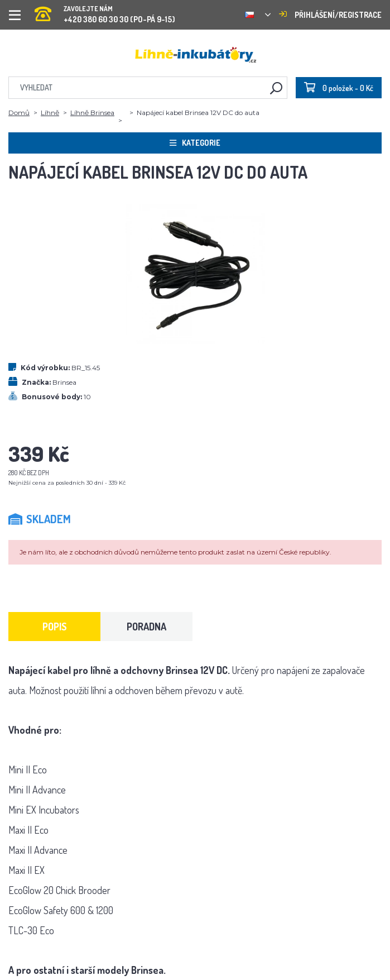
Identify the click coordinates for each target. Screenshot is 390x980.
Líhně (50, 113)
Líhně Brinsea (92, 113)
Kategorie (195, 143)
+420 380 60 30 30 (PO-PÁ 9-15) (105, 11)
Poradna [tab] (146, 627)
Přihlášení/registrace (330, 15)
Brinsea (64, 382)
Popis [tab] (55, 627)
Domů (19, 113)
